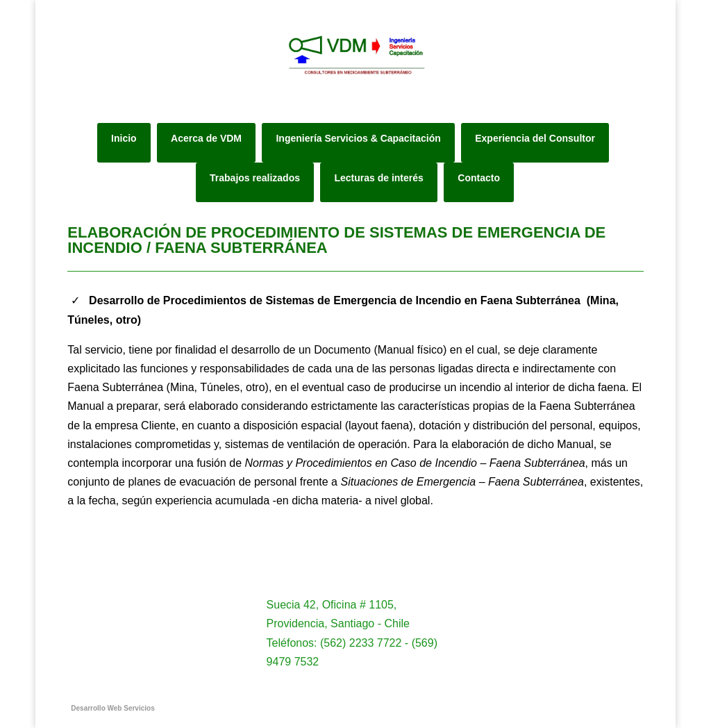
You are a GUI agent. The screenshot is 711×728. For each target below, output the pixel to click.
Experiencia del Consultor (535, 138)
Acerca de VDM (206, 138)
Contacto (479, 178)
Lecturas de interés (378, 178)
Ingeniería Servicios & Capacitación (358, 138)
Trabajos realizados (255, 178)
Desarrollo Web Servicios (112, 708)
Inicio (124, 138)
